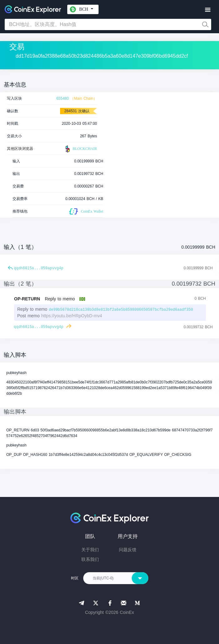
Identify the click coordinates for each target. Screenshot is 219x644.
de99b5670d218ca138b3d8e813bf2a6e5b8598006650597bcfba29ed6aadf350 (121, 310)
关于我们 (90, 550)
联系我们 (90, 559)
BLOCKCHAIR (80, 149)
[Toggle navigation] (208, 10)
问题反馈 (128, 550)
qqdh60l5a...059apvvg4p (38, 268)
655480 (63, 98)
